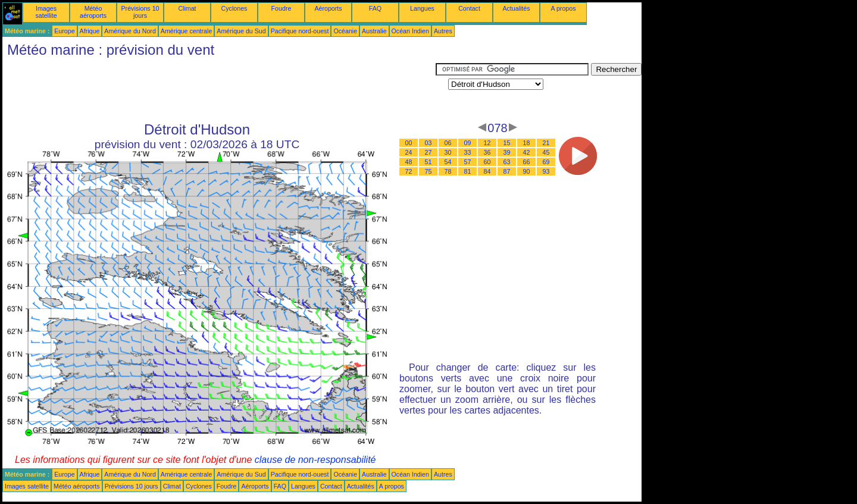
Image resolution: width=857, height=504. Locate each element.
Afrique (90, 31)
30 (448, 152)
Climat (187, 8)
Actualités (516, 8)
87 (507, 171)
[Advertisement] (219, 90)
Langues (422, 8)
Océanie (345, 31)
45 (546, 152)
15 (507, 143)
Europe (64, 31)
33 (468, 152)
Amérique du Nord (130, 31)
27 (428, 152)
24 (409, 152)
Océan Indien (410, 31)
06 (448, 143)
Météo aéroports (93, 12)
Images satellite (46, 12)
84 (487, 171)
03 (428, 143)
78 (448, 171)
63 (507, 162)
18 (527, 143)
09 (468, 143)
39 (507, 152)
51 (428, 162)
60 (487, 162)
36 (487, 152)
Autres (443, 31)
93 (546, 171)
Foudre (282, 8)
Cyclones (234, 8)
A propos (563, 8)
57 (468, 162)
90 (527, 171)
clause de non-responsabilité (315, 460)
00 (409, 143)
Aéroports (328, 8)
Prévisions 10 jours (140, 12)
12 (487, 143)
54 (448, 162)
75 (428, 171)
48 (409, 162)
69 (546, 162)
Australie (374, 31)
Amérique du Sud (241, 31)
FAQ (375, 8)
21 (546, 143)
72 (409, 171)
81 (468, 171)
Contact (469, 8)
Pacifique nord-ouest (300, 31)
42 (527, 152)
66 (527, 162)
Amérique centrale (186, 31)
